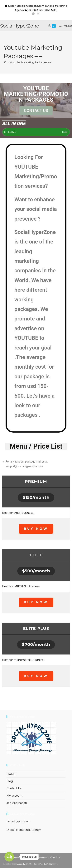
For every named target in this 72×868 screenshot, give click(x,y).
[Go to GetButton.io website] (9, 864)
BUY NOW (36, 529)
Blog (10, 781)
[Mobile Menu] (64, 26)
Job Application (17, 803)
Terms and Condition (50, 857)
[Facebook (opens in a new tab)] (34, 14)
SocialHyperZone (19, 26)
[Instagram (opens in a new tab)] (38, 14)
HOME (11, 774)
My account (14, 796)
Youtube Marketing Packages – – (30, 62)
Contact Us (14, 788)
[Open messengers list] (9, 857)
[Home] (5, 62)
